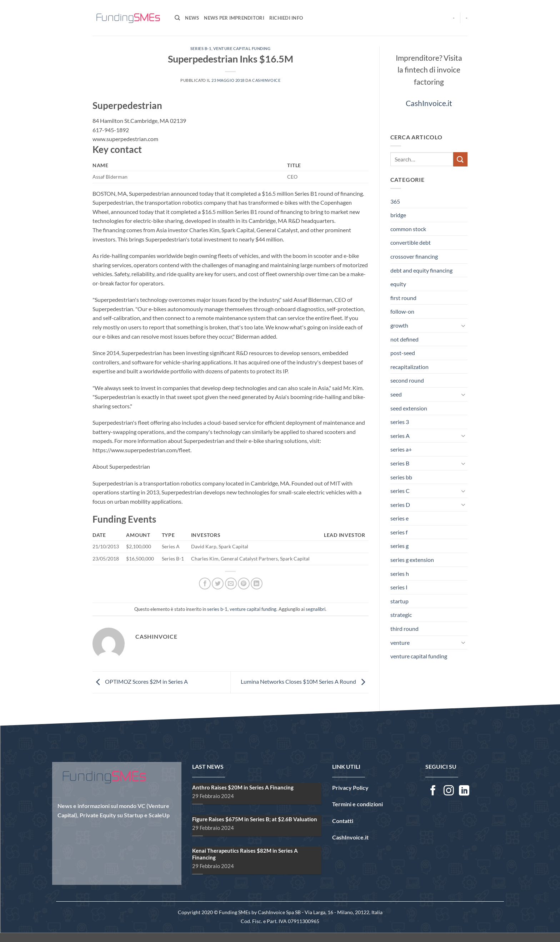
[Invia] (460, 159)
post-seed (403, 353)
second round (407, 380)
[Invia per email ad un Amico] (231, 584)
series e (399, 518)
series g (399, 546)
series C (400, 491)
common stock (408, 229)
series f (399, 532)
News (192, 18)
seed (396, 394)
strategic (401, 615)
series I (399, 587)
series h (400, 574)
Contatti (343, 821)
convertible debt (411, 242)
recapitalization (409, 367)
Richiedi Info (286, 18)
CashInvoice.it (429, 103)
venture (400, 642)
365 (395, 201)
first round (403, 298)
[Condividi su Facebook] (205, 584)
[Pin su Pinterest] (244, 584)
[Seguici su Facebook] (433, 791)
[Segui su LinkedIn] (464, 791)
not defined (404, 339)
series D (400, 505)
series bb (401, 477)
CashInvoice (266, 80)
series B (400, 463)
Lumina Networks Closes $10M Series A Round (305, 681)
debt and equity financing (421, 270)
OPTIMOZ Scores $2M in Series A (140, 681)
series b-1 (201, 48)
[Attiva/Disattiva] (463, 325)
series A (400, 436)
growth (399, 325)
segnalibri (316, 609)
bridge (398, 215)
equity (398, 284)
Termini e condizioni (357, 804)
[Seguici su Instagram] (449, 791)
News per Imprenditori (234, 18)
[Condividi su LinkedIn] (257, 584)
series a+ (401, 449)
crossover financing (414, 256)
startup (399, 601)
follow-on (402, 311)
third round (404, 629)
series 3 (400, 422)
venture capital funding (242, 48)
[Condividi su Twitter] (218, 584)
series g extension (412, 560)
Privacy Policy (350, 788)
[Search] (177, 18)
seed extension (409, 408)
